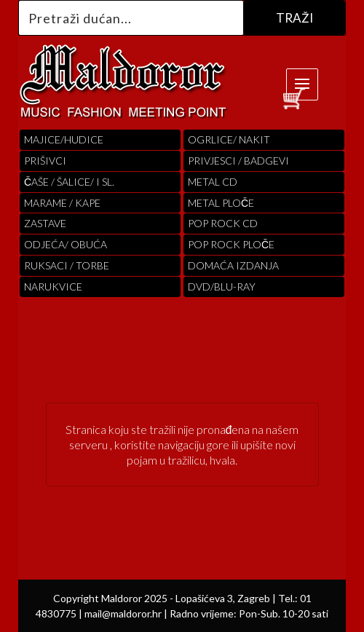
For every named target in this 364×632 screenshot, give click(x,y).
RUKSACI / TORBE (67, 265)
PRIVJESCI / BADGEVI (238, 161)
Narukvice (53, 287)
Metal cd (213, 182)
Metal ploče (221, 203)
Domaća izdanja (233, 265)
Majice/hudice (64, 139)
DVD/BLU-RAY (222, 287)
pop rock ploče (231, 244)
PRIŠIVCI (45, 161)
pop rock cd (223, 223)
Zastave (45, 223)
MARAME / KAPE (62, 203)
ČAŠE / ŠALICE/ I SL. (69, 182)
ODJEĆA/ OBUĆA (66, 244)
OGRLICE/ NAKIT (229, 139)
